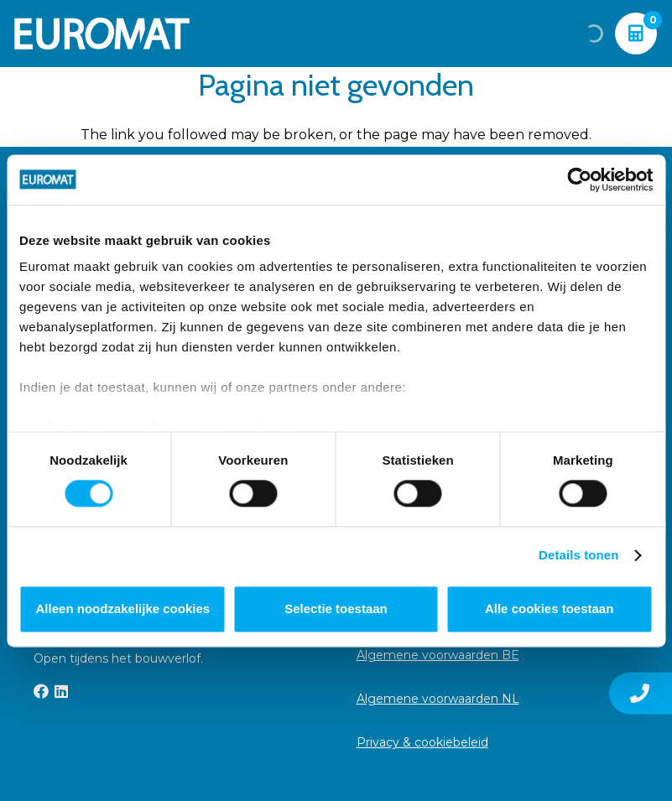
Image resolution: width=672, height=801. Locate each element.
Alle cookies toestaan (549, 609)
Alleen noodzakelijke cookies (123, 609)
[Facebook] (41, 691)
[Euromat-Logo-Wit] (102, 34)
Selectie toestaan (336, 609)
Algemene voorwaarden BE (438, 655)
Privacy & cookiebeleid (422, 742)
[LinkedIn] (61, 691)
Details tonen (578, 556)
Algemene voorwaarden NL (438, 699)
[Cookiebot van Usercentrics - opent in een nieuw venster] (579, 179)
